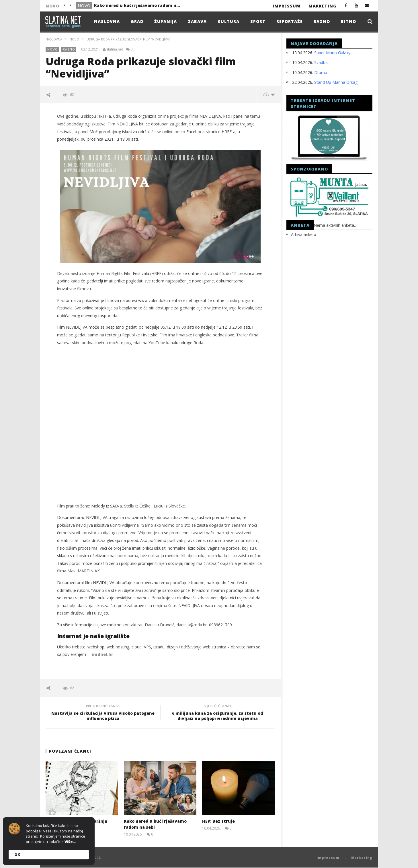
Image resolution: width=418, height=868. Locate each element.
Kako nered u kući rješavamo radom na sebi (137, 5)
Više (269, 94)
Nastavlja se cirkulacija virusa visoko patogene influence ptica (103, 713)
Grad (137, 21)
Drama (321, 72)
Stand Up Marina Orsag (336, 82)
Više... (70, 842)
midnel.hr (102, 654)
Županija (166, 21)
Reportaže (290, 21)
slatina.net (115, 49)
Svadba (321, 62)
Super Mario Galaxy (332, 53)
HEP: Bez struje (218, 821)
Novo (84, 6)
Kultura (228, 21)
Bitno (348, 21)
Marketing (323, 6)
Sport (258, 21)
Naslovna (107, 21)
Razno (322, 21)
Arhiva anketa (304, 234)
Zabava (197, 21)
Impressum (287, 6)
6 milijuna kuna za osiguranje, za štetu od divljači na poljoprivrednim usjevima (218, 713)
